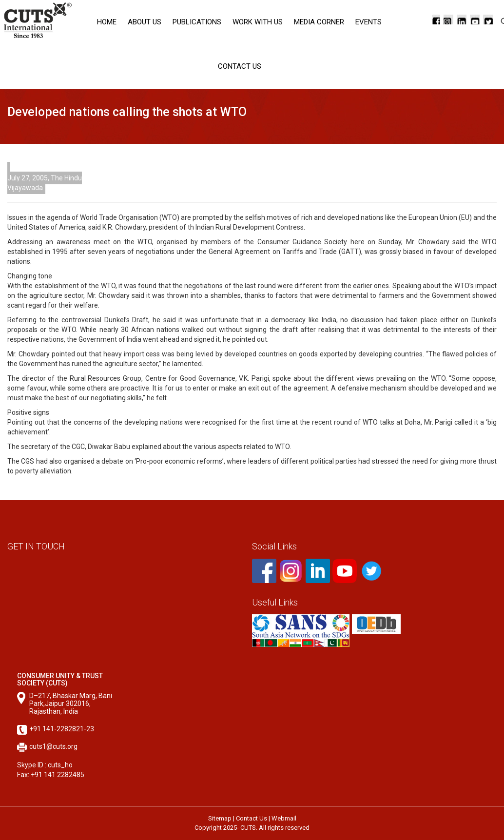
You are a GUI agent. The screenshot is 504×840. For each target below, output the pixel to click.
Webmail (284, 818)
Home (107, 22)
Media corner (319, 22)
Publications (197, 22)
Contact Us (240, 66)
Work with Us (258, 22)
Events (368, 22)
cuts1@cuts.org (53, 746)
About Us (145, 22)
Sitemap (220, 818)
